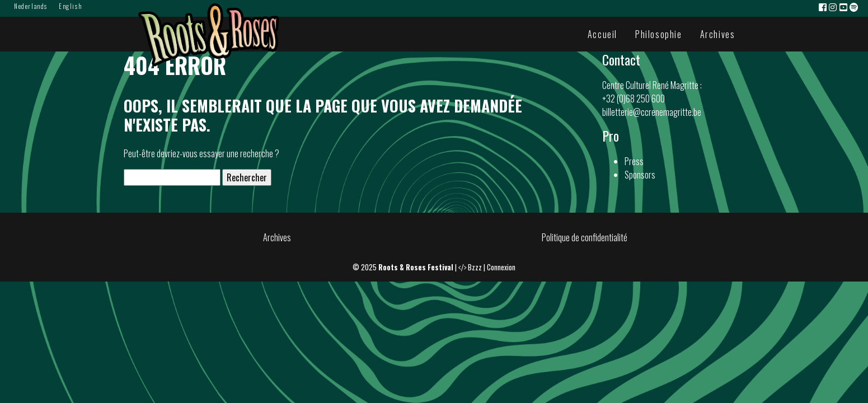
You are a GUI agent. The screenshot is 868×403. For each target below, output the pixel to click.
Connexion (501, 267)
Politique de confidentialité (585, 237)
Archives (718, 34)
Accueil (602, 34)
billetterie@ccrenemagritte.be (652, 112)
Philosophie (659, 34)
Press (634, 161)
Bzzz (475, 267)
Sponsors (640, 175)
